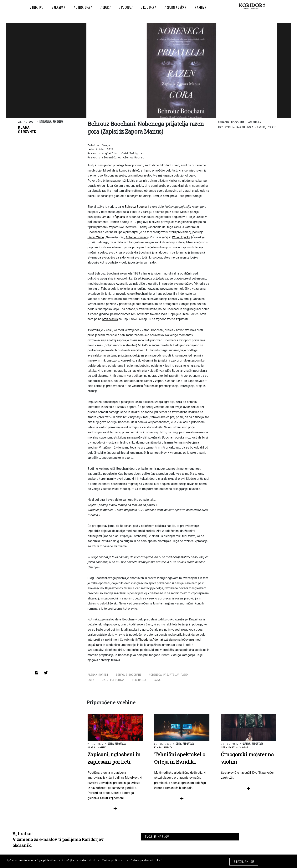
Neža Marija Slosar (235, 747)
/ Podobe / (126, 7)
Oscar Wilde (96, 237)
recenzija (139, 680)
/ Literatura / (83, 7)
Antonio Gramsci (137, 237)
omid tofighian (113, 680)
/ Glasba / (59, 7)
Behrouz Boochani (137, 207)
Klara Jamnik (97, 747)
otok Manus (110, 319)
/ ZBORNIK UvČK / (175, 7)
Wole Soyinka (181, 237)
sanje (157, 680)
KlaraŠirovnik (27, 130)
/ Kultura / (149, 7)
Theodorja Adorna (150, 640)
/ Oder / (106, 7)
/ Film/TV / (37, 7)
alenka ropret (98, 675)
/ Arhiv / (200, 7)
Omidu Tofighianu (113, 217)
